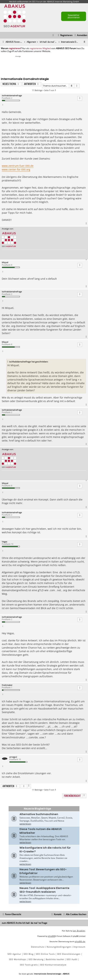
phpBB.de (80, 941)
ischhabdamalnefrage (12, 95)
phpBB (52, 936)
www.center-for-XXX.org (16, 169)
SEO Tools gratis (29, 965)
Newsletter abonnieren (74, 16)
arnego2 (13, 757)
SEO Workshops (18, 959)
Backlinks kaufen (55, 959)
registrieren (15, 48)
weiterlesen (25, 824)
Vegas (4, 542)
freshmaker (7, 685)
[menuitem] (80, 35)
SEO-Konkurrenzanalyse (53, 965)
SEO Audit (72, 959)
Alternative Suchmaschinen (39, 814)
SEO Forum (37, 2)
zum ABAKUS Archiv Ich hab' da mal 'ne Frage (25, 923)
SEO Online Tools (45, 954)
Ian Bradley (79, 931)
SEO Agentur (14, 954)
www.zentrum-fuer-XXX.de (18, 166)
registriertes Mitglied (40, 48)
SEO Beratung (36, 959)
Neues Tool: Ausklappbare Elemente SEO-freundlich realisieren (44, 890)
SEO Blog (29, 954)
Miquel (5, 262)
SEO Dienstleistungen (69, 954)
